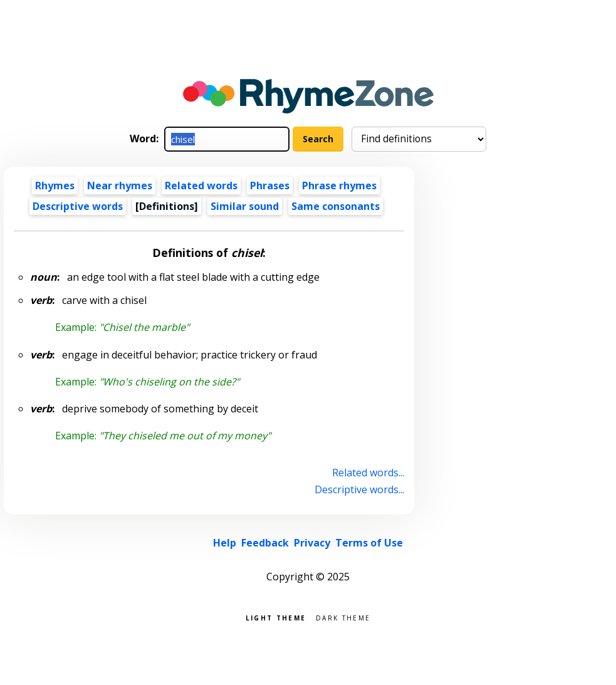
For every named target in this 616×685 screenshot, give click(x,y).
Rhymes (55, 186)
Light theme (276, 617)
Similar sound (245, 206)
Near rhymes (120, 186)
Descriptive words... (359, 489)
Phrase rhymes (339, 186)
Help (225, 543)
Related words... (368, 473)
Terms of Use (369, 543)
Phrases (270, 186)
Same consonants (336, 206)
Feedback (265, 543)
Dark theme (343, 617)
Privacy (312, 543)
